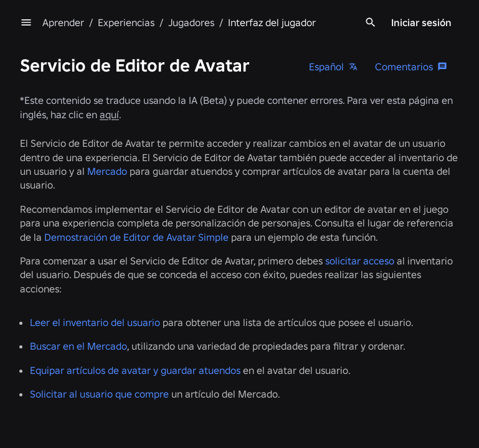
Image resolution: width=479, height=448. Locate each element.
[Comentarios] (411, 67)
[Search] (371, 22)
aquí (109, 114)
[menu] (26, 22)
